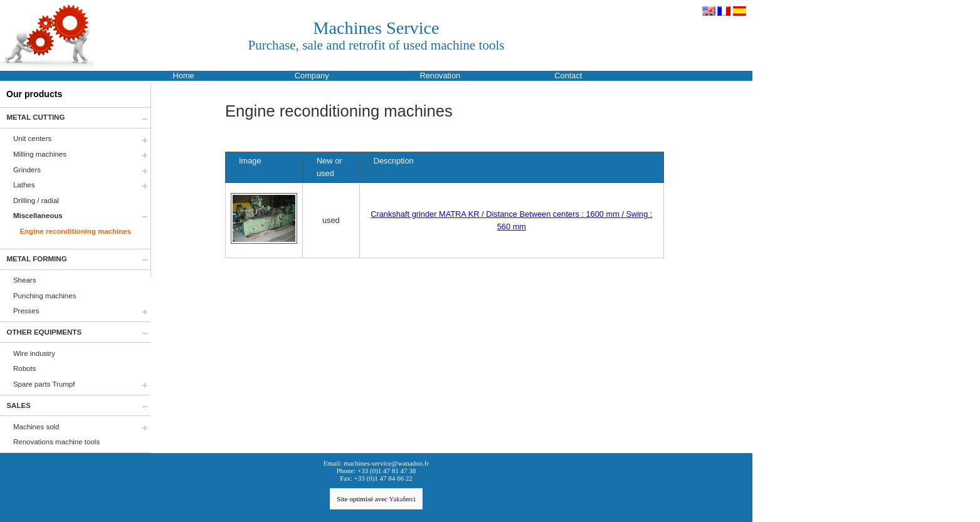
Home (184, 76)
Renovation (440, 76)
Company (312, 76)
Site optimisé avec (376, 499)
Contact (568, 76)
